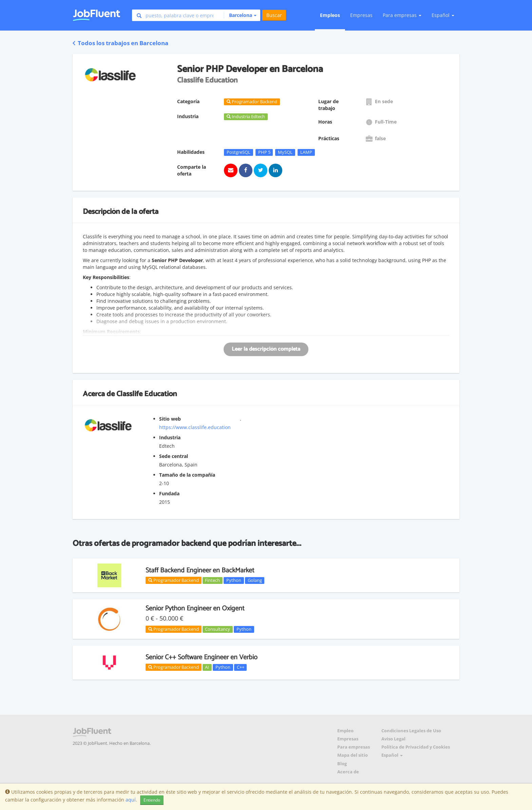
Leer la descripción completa (266, 349)
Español (443, 15)
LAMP (306, 152)
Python (234, 580)
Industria (170, 437)
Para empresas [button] (402, 15)
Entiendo (152, 800)
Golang (255, 580)
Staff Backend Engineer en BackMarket (200, 570)
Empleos (330, 15)
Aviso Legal (393, 739)
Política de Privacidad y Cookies (416, 747)
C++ (241, 667)
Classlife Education (147, 394)
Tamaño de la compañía (187, 475)
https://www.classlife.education (195, 427)
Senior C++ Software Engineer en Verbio (202, 657)
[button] (240, 15)
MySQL (285, 152)
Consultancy (217, 629)
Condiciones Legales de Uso (411, 731)
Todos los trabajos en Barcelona (120, 43)
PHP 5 (264, 152)
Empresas (361, 15)
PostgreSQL (239, 152)
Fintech (212, 580)
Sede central (174, 456)
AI (207, 667)
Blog (342, 764)
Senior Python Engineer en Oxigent (195, 609)
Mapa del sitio (353, 755)
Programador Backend (174, 580)
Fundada (169, 493)
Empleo (345, 731)
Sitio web (170, 419)
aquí (131, 800)
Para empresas (354, 747)
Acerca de (348, 772)
